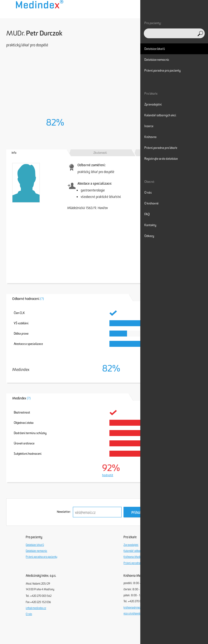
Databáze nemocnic (36, 551)
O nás (29, 614)
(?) (42, 299)
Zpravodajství (131, 545)
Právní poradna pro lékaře (138, 563)
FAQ (147, 214)
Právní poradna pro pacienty (41, 557)
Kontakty (150, 225)
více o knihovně (132, 614)
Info (14, 153)
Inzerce (149, 126)
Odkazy (149, 236)
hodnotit (108, 475)
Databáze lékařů (35, 545)
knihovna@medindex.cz (136, 608)
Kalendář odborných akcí (137, 551)
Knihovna (150, 137)
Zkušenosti (100, 153)
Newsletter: (64, 512)
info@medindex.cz (36, 608)
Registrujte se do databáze (161, 159)
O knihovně (151, 203)
